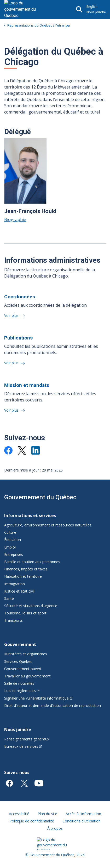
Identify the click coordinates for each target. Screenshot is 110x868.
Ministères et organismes (26, 654)
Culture (10, 532)
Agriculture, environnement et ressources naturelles (48, 525)
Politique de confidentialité (32, 821)
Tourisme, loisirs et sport (25, 613)
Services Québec (18, 661)
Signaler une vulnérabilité (38, 698)
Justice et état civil (19, 591)
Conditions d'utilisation (82, 821)
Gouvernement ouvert (23, 669)
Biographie (15, 219)
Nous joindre (96, 12)
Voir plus (12, 315)
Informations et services (30, 515)
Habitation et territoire (23, 576)
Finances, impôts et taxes (26, 569)
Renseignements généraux (27, 739)
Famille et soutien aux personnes (32, 562)
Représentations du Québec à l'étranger (39, 25)
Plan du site (47, 814)
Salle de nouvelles (19, 683)
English (92, 7)
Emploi (10, 547)
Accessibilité (19, 814)
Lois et (22, 691)
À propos (55, 828)
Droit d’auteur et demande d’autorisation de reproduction (53, 705)
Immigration (15, 584)
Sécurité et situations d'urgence (31, 606)
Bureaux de (23, 746)
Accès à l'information (83, 814)
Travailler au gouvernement (27, 676)
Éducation (13, 540)
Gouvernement (20, 644)
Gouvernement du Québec (40, 497)
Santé (9, 598)
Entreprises (14, 554)
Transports (13, 620)
